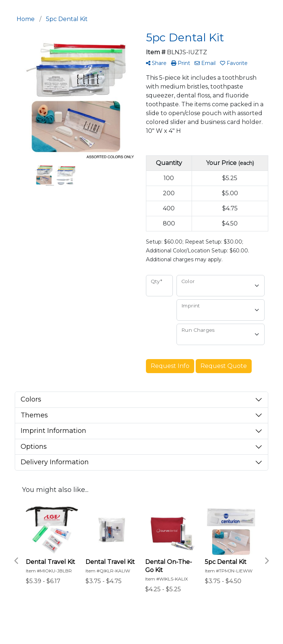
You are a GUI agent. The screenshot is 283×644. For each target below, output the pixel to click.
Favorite (234, 63)
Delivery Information (55, 462)
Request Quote (224, 366)
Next (266, 561)
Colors (31, 399)
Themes (34, 415)
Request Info (170, 366)
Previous (17, 561)
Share (156, 63)
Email (205, 63)
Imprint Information (53, 431)
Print (181, 63)
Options (34, 447)
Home (26, 19)
